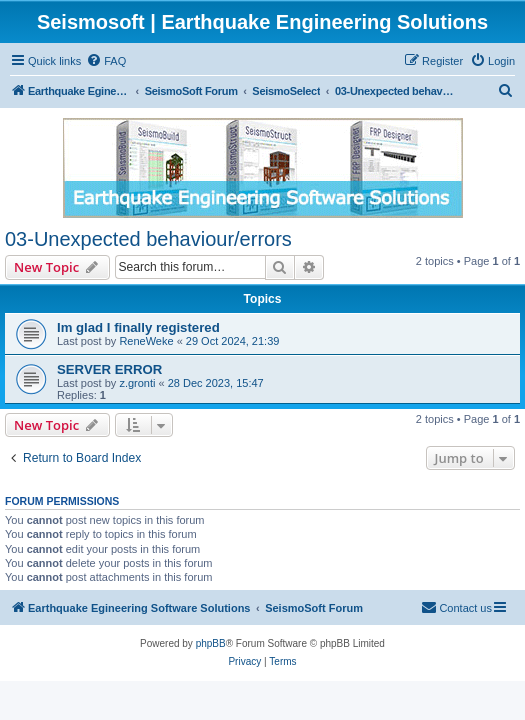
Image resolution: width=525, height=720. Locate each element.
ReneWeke (146, 341)
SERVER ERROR (109, 369)
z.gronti (137, 383)
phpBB (211, 643)
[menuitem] (106, 61)
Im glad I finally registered (138, 327)
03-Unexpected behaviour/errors (148, 239)
